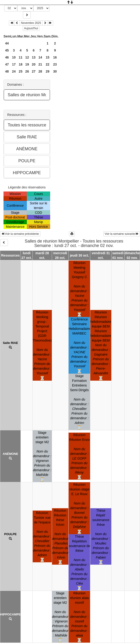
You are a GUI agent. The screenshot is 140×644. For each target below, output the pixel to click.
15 (48, 57)
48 (7, 71)
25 (21, 71)
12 (27, 57)
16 (55, 57)
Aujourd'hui (31, 28)
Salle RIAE (10, 343)
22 (48, 64)
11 (21, 57)
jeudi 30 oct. (79, 255)
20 (34, 64)
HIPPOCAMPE (10, 614)
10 (14, 57)
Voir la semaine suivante (122, 234)
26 (27, 71)
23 (55, 64)
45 (7, 50)
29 (48, 71)
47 (7, 64)
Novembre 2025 (31, 23)
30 (55, 71)
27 (34, 71)
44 (7, 43)
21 (40, 64)
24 (14, 71)
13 (34, 57)
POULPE (10, 534)
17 (14, 64)
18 (21, 64)
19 (27, 64)
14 (40, 57)
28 (40, 71)
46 (7, 57)
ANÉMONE (10, 454)
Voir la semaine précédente (20, 234)
